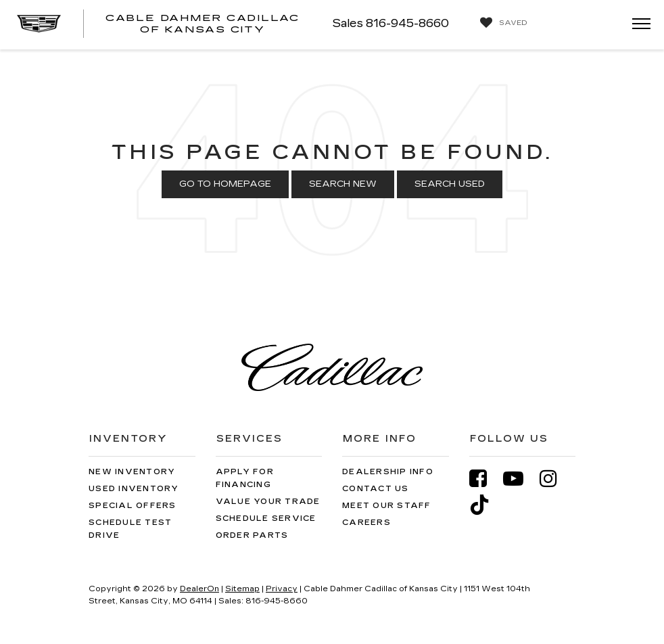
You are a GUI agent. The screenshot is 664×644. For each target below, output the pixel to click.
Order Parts (252, 535)
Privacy (282, 589)
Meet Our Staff (387, 506)
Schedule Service (266, 519)
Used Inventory (134, 489)
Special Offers (133, 506)
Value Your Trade (268, 502)
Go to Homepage (225, 184)
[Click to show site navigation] (637, 25)
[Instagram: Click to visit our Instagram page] (555, 479)
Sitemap (242, 589)
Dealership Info (388, 472)
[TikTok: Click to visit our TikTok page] (486, 505)
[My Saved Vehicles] (500, 23)
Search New (343, 184)
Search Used (450, 184)
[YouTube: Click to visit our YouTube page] (520, 479)
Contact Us (376, 489)
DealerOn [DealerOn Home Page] (199, 589)
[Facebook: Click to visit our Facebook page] (485, 479)
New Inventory (132, 472)
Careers (366, 523)
